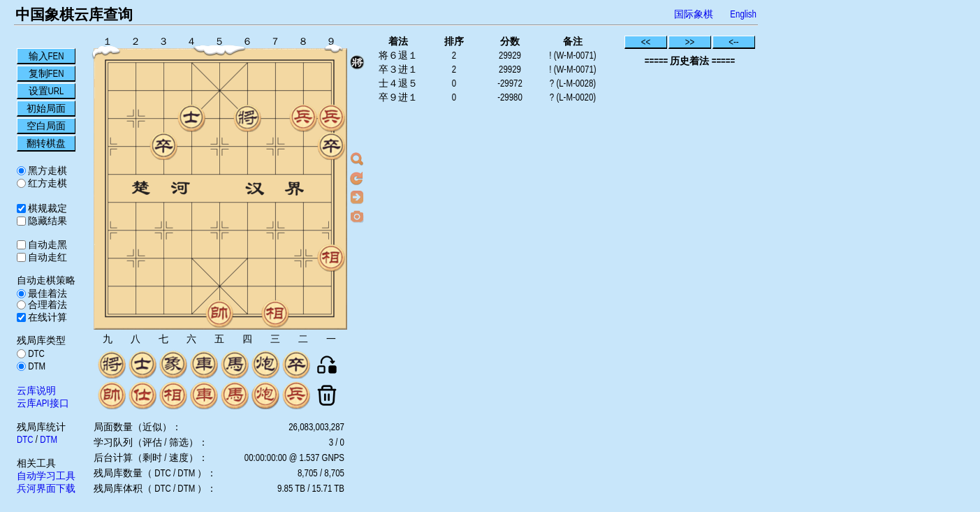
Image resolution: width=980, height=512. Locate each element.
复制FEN (46, 73)
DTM (36, 366)
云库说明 (36, 390)
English (743, 14)
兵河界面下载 (46, 488)
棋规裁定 (46, 208)
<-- (734, 42)
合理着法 (46, 305)
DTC (35, 353)
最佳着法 (46, 293)
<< (646, 42)
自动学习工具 (46, 476)
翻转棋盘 (46, 143)
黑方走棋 (46, 170)
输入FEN (46, 56)
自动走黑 (46, 244)
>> (690, 42)
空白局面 (46, 126)
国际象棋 (694, 14)
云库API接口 (43, 403)
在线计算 (46, 317)
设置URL (46, 91)
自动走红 (46, 257)
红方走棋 (46, 183)
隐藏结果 (46, 221)
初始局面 (46, 108)
